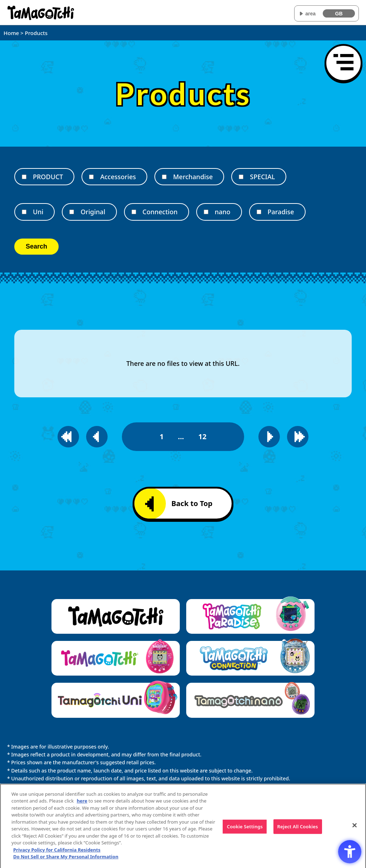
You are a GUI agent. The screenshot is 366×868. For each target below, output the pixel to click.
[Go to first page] (68, 437)
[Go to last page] (298, 437)
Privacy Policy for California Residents (57, 853)
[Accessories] (91, 177)
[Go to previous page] (97, 437)
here (82, 804)
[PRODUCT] (24, 177)
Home (11, 33)
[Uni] (24, 212)
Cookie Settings (245, 830)
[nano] (206, 212)
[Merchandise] (164, 177)
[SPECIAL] (241, 177)
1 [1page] (161, 437)
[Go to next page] (269, 437)
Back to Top (179, 504)
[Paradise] (259, 212)
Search (36, 246)
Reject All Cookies (298, 830)
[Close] (355, 829)
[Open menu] (343, 63)
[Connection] (134, 212)
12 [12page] (202, 437)
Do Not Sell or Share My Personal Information (66, 860)
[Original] (72, 212)
